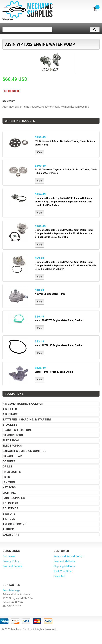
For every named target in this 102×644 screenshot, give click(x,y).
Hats (6, 477)
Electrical (11, 440)
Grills (8, 466)
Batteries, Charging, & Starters (27, 419)
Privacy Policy (11, 561)
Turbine (9, 529)
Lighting (9, 493)
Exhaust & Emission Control (24, 451)
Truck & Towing (15, 524)
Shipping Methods (64, 566)
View (40, 152)
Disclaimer (9, 556)
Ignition (9, 482)
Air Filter (10, 409)
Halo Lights (12, 472)
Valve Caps (11, 535)
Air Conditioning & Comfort (24, 404)
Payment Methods (64, 561)
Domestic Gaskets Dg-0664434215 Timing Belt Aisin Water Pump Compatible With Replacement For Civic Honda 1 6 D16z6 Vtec (64, 202)
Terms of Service (12, 566)
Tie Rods (9, 519)
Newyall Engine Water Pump (50, 294)
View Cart (8, 19)
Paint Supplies (14, 498)
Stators (9, 514)
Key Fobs (9, 487)
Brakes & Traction (17, 430)
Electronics (12, 446)
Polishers (10, 503)
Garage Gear (12, 456)
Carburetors (13, 435)
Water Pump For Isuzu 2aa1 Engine (54, 372)
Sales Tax (59, 576)
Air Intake (10, 414)
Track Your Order (63, 571)
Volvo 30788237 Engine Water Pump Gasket (59, 345)
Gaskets (9, 461)
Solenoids (10, 508)
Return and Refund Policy (68, 556)
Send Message (11, 590)
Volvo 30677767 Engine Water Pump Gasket (59, 320)
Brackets (10, 425)
